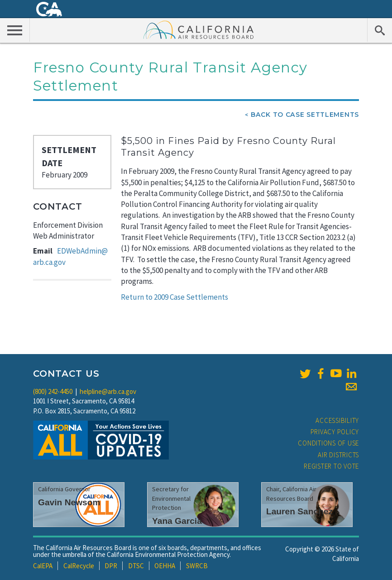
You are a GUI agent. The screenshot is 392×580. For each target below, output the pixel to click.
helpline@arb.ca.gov (108, 391)
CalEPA (43, 566)
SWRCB (197, 566)
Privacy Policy (335, 432)
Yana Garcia (177, 521)
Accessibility (337, 420)
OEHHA (165, 566)
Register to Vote (331, 466)
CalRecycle (79, 566)
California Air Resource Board (199, 29)
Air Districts (338, 455)
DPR (111, 566)
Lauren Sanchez (299, 511)
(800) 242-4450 (53, 391)
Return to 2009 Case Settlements (174, 297)
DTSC (136, 566)
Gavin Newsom (69, 502)
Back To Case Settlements (305, 115)
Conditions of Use (328, 443)
